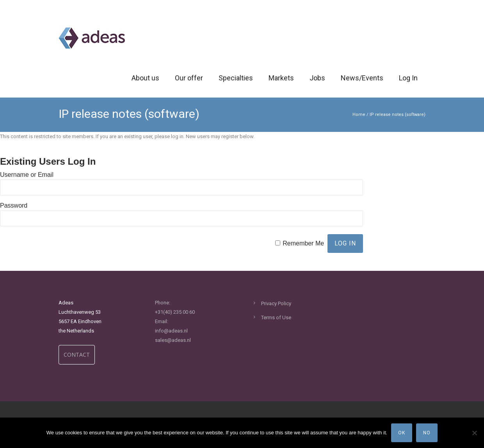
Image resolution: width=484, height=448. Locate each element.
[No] (474, 433)
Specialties (236, 78)
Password (14, 205)
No (427, 433)
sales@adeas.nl (173, 340)
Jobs (317, 78)
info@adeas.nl (171, 331)
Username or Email (27, 175)
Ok (402, 433)
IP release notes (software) (398, 115)
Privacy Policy (276, 303)
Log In (408, 78)
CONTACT (77, 355)
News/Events (362, 78)
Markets (281, 78)
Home (359, 115)
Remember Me (303, 243)
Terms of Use (276, 317)
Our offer (189, 78)
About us (145, 78)
